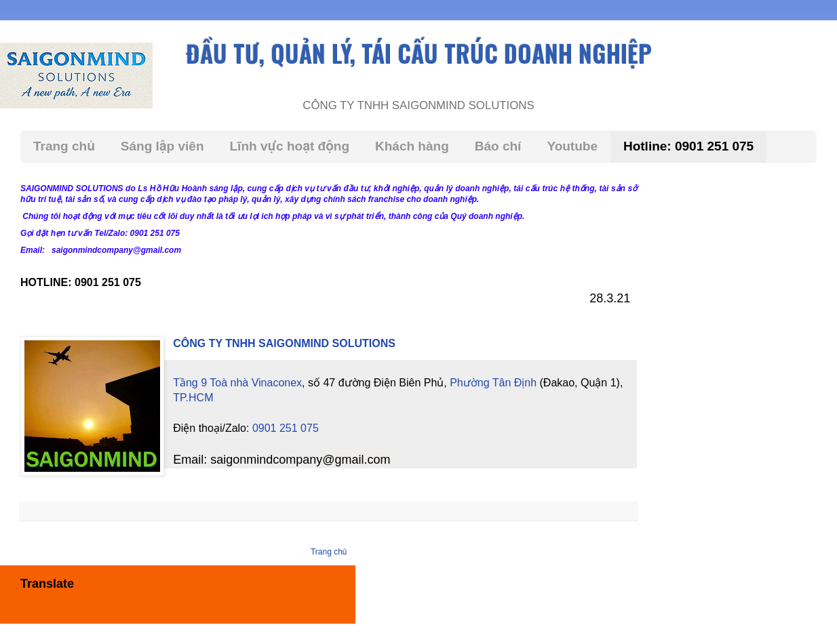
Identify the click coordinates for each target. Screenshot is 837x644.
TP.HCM (646, 383)
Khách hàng (412, 146)
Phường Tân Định (493, 383)
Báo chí (498, 146)
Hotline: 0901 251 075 (688, 146)
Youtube (572, 146)
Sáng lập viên (162, 146)
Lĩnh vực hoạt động (290, 146)
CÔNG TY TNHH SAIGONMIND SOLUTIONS (284, 343)
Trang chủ (64, 146)
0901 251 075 (286, 412)
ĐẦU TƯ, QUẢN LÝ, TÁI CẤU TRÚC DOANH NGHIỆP (419, 53)
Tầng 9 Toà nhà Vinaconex (237, 383)
